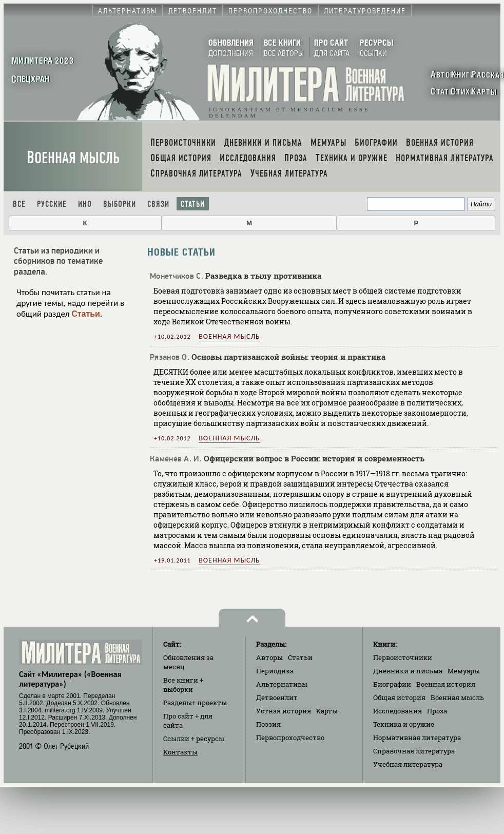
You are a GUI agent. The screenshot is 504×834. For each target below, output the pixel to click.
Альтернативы (282, 684)
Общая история (399, 697)
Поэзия (268, 724)
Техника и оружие (404, 724)
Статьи (193, 204)
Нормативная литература (417, 738)
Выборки (120, 204)
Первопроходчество (290, 738)
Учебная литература (408, 764)
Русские (52, 204)
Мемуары (464, 671)
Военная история (446, 684)
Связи (158, 204)
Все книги (183, 685)
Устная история (284, 711)
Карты (327, 711)
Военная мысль (73, 158)
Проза (437, 711)
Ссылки (194, 739)
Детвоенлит (277, 697)
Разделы (195, 703)
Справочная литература (414, 751)
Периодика (275, 671)
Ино (85, 204)
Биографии (392, 684)
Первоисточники (403, 657)
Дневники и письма (408, 671)
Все (19, 204)
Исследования (398, 711)
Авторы (269, 657)
